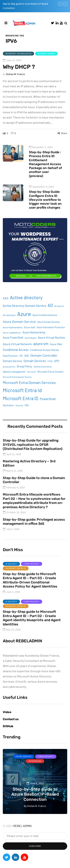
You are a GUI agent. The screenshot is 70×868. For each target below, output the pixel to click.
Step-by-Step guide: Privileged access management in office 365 (34, 528)
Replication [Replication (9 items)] (8, 412)
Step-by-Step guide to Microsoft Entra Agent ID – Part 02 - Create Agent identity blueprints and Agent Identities (32, 625)
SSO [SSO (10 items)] (27, 412)
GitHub (8, 726)
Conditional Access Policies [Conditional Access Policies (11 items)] (45, 356)
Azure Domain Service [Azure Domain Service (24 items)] (19, 328)
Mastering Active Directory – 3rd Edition (29, 470)
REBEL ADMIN (22, 826)
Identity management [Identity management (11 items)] (14, 378)
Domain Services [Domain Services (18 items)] (35, 368)
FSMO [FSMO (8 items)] (50, 368)
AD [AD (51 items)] (50, 312)
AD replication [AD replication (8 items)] (9, 322)
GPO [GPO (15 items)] (57, 368)
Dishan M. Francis (16, 74)
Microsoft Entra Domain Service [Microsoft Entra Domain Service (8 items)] (17, 384)
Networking (35, 761)
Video (7, 712)
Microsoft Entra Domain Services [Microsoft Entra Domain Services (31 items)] (29, 389)
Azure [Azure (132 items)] (24, 320)
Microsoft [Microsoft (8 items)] (31, 378)
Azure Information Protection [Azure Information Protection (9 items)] (51, 334)
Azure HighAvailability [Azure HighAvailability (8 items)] (13, 334)
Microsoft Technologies (18, 54)
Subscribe (35, 846)
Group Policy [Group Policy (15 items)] (24, 373)
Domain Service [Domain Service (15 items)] (12, 368)
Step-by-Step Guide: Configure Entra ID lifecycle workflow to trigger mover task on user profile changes (45, 206)
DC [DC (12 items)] (21, 362)
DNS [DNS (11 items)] (27, 362)
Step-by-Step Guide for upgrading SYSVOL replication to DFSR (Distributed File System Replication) (33, 451)
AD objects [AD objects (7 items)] (59, 313)
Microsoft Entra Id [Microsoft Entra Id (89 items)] (22, 397)
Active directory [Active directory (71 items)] (26, 304)
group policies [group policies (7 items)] (9, 373)
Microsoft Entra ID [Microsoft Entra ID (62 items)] (21, 405)
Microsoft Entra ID (16, 575)
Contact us (11, 719)
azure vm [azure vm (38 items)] (41, 350)
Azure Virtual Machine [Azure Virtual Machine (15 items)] (52, 344)
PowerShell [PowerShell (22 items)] (48, 405)
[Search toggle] (66, 23)
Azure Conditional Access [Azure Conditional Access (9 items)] (45, 322)
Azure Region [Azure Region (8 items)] (31, 344)
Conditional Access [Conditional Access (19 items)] (16, 356)
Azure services (24, 756)
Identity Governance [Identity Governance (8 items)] (43, 373)
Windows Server (46, 54)
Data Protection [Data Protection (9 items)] (10, 362)
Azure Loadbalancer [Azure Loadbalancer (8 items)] (12, 339)
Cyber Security (32, 570)
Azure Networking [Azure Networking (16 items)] (34, 339)
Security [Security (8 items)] (19, 412)
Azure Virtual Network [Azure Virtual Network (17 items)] (17, 350)
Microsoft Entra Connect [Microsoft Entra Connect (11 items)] (50, 378)
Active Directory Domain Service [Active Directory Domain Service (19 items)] (24, 312)
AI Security (11, 570)
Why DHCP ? (19, 67)
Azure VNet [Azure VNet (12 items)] (56, 351)
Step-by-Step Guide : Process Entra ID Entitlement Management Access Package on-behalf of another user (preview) (45, 171)
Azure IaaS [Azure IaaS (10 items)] (30, 334)
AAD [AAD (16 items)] (6, 305)
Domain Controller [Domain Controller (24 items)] (44, 362)
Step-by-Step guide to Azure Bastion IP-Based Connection (35, 794)
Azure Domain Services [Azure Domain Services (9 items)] (49, 328)
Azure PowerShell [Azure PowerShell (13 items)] (13, 344)
